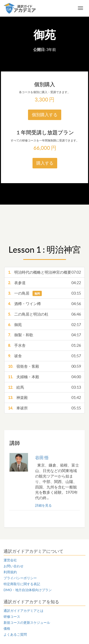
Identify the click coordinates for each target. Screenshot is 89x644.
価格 (7, 629)
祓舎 (44, 356)
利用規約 (10, 572)
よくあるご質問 (15, 634)
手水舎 (44, 345)
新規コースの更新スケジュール (27, 623)
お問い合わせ (14, 566)
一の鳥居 (44, 293)
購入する (45, 163)
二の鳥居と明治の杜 (44, 314)
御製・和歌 (44, 335)
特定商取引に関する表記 (22, 584)
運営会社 (10, 560)
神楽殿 (44, 398)
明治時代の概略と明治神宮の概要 (44, 272)
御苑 (44, 325)
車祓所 (44, 408)
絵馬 (44, 387)
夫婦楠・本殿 (44, 377)
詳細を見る (43, 505)
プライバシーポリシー (20, 578)
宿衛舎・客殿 (44, 366)
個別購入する (45, 115)
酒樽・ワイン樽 (44, 304)
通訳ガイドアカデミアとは (23, 611)
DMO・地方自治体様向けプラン (28, 590)
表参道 (44, 283)
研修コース (12, 617)
